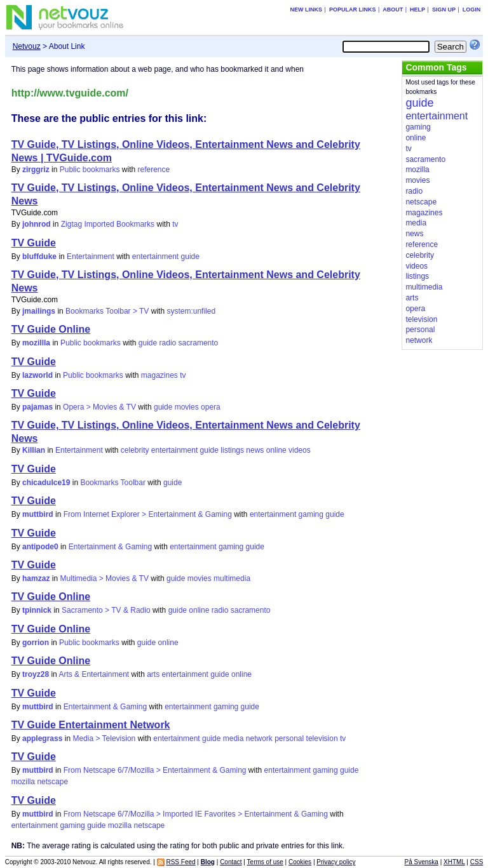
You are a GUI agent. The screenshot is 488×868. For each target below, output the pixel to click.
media (234, 738)
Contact (231, 862)
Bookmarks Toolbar (113, 483)
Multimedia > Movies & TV (104, 578)
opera (211, 407)
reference (153, 170)
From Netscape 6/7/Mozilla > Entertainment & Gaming (155, 770)
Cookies (300, 862)
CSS (477, 862)
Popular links (353, 10)
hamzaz (36, 578)
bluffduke (39, 257)
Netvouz (27, 46)
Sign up (444, 10)
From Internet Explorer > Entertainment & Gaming (148, 514)
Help (417, 10)
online (276, 450)
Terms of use (265, 862)
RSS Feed (180, 862)
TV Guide (34, 243)
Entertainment (91, 257)
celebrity (135, 450)
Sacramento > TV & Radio (106, 610)
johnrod (37, 224)
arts (153, 674)
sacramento (199, 343)
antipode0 (40, 547)
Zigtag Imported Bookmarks (108, 224)
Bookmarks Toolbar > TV (107, 311)
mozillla (36, 343)
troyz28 (36, 674)
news (255, 450)
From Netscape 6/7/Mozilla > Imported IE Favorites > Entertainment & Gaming (196, 814)
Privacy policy (336, 862)
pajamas (37, 407)
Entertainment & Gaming (110, 547)
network (259, 738)
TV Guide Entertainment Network (91, 725)
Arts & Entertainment (94, 674)
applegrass (42, 738)
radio (168, 343)
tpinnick (37, 610)
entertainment (155, 257)
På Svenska (422, 862)
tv (175, 224)
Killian (34, 450)
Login (472, 10)
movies (187, 407)
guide (190, 257)
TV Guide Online (51, 329)
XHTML (454, 862)
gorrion (36, 643)
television (322, 738)
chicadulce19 (46, 483)
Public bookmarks (90, 170)
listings (232, 450)
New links (307, 10)
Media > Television (104, 738)
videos (300, 450)
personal (289, 738)
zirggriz (36, 170)
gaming (311, 514)
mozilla (23, 782)
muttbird (38, 514)
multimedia (232, 578)
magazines (159, 375)
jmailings (39, 311)
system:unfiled (191, 311)
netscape (52, 782)
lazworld (37, 375)
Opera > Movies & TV (99, 407)
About (393, 10)
